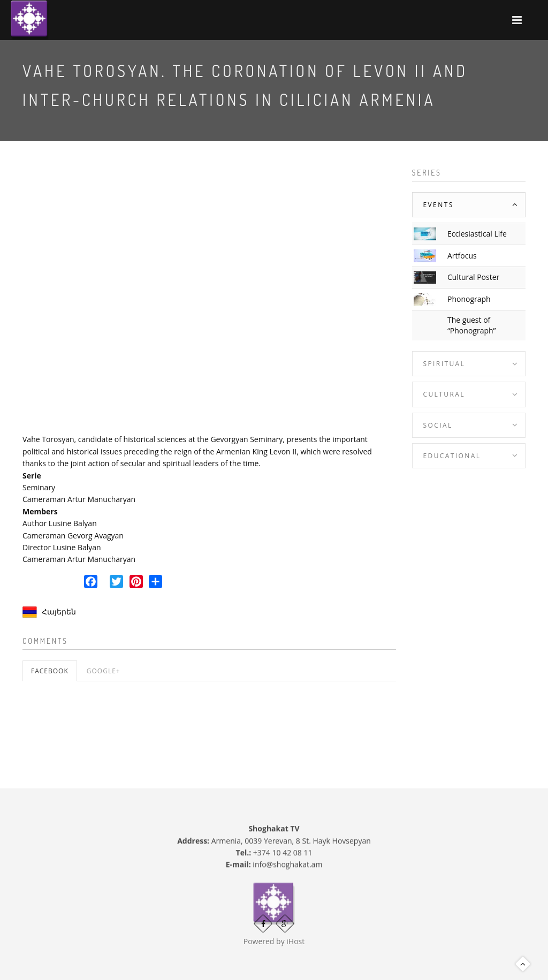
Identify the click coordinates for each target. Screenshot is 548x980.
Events (439, 205)
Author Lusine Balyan (60, 523)
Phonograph (469, 299)
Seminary (39, 487)
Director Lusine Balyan (62, 547)
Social (438, 425)
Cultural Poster (473, 277)
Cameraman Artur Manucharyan (79, 499)
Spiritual (444, 364)
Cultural (444, 394)
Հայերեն (59, 611)
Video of (209, 297)
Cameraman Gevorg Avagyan (73, 535)
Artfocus (462, 256)
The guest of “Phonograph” (471, 325)
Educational (452, 456)
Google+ (104, 671)
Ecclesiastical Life (477, 234)
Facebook (50, 671)
